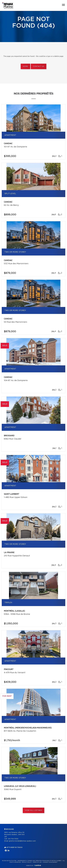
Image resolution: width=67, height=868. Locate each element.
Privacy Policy (27, 862)
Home (25, 66)
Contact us (38, 66)
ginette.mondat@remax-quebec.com (22, 841)
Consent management (50, 862)
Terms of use (37, 862)
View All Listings (33, 810)
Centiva (37, 865)
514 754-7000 (13, 839)
